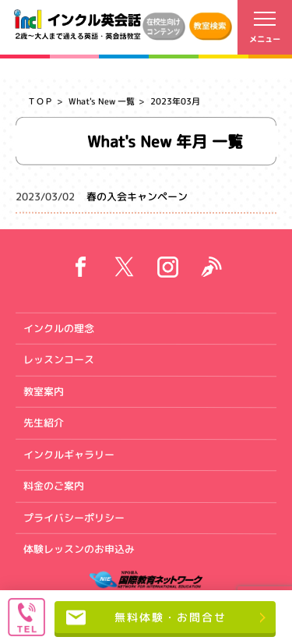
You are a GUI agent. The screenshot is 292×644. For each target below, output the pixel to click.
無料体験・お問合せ (146, 617)
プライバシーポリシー (74, 517)
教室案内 (44, 391)
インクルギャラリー (69, 454)
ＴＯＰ (40, 101)
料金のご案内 (54, 486)
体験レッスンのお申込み (79, 549)
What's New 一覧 (102, 101)
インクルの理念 (59, 327)
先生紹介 (44, 423)
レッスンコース (59, 359)
